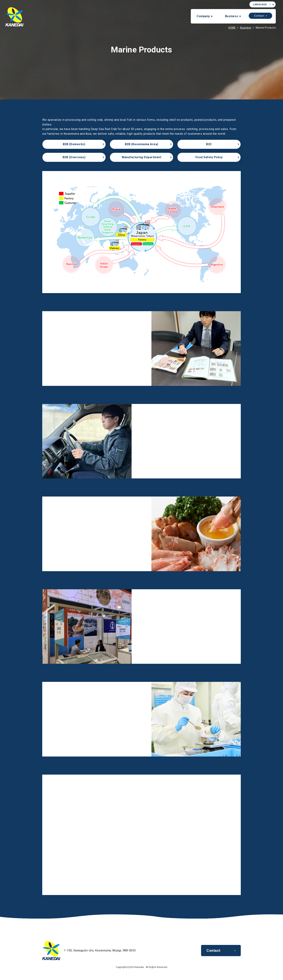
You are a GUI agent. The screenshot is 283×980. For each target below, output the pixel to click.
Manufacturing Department (141, 157)
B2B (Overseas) (74, 157)
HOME (232, 28)
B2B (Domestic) (74, 144)
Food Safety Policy (209, 157)
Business (232, 16)
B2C (209, 144)
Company (203, 16)
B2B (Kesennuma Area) (142, 144)
